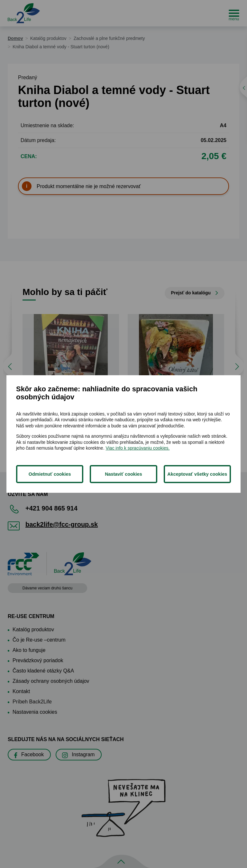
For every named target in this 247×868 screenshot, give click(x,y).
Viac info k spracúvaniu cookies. (137, 448)
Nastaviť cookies (123, 474)
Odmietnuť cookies (50, 474)
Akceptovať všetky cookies (197, 474)
